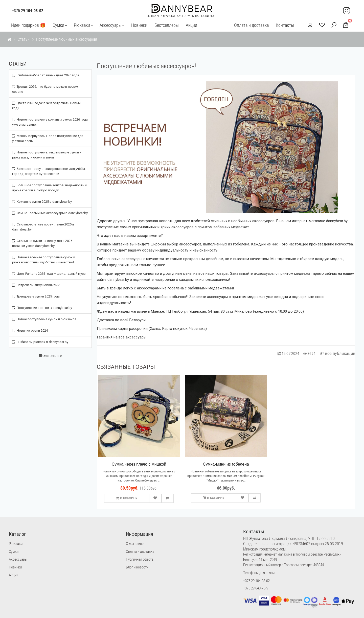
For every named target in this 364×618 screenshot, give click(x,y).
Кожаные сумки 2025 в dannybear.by (42, 202)
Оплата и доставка (251, 25)
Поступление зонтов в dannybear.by (42, 308)
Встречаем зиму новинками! (36, 285)
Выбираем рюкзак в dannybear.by (40, 342)
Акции (191, 25)
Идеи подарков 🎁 (28, 25)
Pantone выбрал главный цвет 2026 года (46, 75)
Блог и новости (137, 567)
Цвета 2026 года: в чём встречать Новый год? (46, 106)
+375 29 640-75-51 (256, 588)
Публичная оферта (140, 559)
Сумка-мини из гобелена (226, 464)
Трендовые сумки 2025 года (36, 296)
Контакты (285, 25)
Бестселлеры (167, 25)
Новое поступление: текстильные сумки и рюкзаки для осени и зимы (47, 155)
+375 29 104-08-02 (256, 581)
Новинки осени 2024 (30, 330)
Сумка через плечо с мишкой (139, 464)
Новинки (139, 25)
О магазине (135, 544)
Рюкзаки (82, 25)
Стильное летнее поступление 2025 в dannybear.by (43, 227)
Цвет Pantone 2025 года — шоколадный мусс (49, 274)
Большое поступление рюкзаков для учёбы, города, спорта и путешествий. (49, 171)
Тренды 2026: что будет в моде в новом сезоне (45, 89)
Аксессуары (111, 25)
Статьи (24, 39)
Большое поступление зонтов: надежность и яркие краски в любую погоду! (49, 188)
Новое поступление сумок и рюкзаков (44, 319)
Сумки (58, 25)
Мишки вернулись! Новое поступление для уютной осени (48, 138)
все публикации (338, 353)
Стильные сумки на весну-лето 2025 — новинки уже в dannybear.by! (44, 243)
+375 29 (28, 11)
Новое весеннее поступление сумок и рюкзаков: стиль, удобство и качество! (44, 260)
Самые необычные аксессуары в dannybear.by (50, 213)
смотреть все (50, 356)
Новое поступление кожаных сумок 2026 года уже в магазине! (50, 122)
